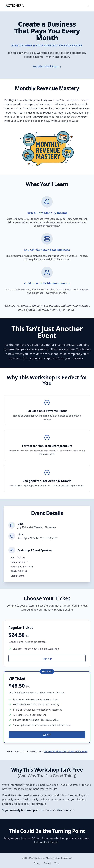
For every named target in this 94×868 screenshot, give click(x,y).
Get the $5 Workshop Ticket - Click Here (66, 752)
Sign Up (47, 659)
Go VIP (47, 735)
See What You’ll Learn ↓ (47, 66)
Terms (57, 863)
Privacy (37, 863)
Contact (47, 863)
